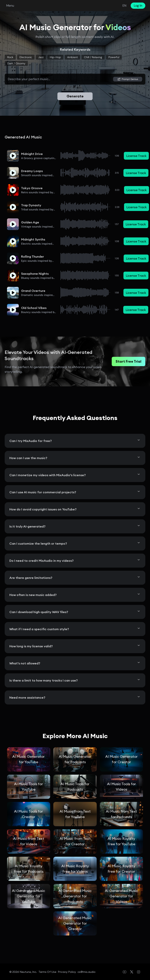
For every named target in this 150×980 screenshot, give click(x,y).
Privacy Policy (67, 972)
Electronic (26, 57)
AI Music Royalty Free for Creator (121, 869)
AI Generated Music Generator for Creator (75, 923)
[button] (13, 156)
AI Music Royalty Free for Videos (75, 869)
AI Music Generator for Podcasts (75, 759)
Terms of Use (47, 972)
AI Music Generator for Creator (121, 759)
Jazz (41, 57)
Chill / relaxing (93, 57)
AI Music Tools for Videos (121, 787)
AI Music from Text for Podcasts (121, 814)
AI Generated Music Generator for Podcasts (75, 896)
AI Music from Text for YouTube (75, 814)
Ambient (72, 57)
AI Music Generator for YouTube (29, 759)
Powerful (114, 57)
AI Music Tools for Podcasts (75, 787)
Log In (138, 6)
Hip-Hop (55, 57)
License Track (136, 156)
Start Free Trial (129, 361)
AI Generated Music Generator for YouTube (29, 896)
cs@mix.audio (87, 972)
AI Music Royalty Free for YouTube (121, 841)
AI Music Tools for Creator (29, 814)
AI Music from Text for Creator (75, 841)
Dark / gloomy (16, 63)
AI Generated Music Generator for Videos (121, 896)
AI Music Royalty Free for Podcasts (29, 869)
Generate (75, 96)
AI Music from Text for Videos (29, 841)
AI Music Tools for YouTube (29, 787)
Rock (10, 57)
